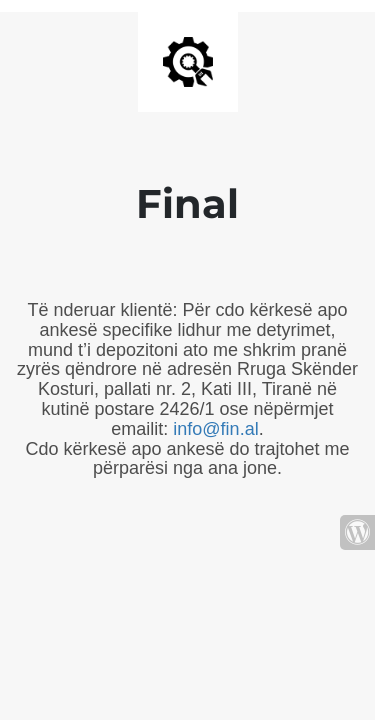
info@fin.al (215, 429)
